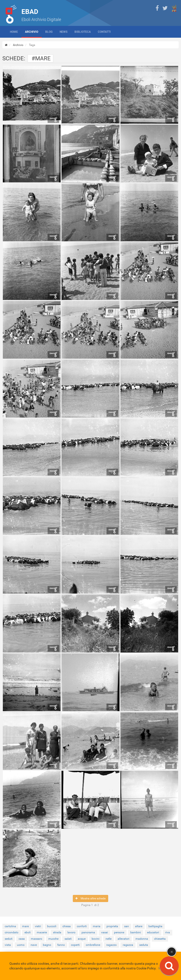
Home (14, 32)
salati (68, 939)
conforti (82, 926)
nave (34, 945)
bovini (96, 939)
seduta (144, 945)
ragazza (128, 945)
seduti (9, 939)
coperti (75, 945)
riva (168, 932)
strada (57, 932)
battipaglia (155, 926)
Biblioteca (83, 32)
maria (97, 926)
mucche (53, 939)
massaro (37, 939)
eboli (28, 932)
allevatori (123, 939)
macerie (42, 932)
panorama (88, 932)
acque (82, 939)
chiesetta (160, 939)
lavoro (71, 932)
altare (139, 926)
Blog (49, 32)
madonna (142, 939)
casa (22, 939)
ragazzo (111, 945)
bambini (136, 932)
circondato (12, 932)
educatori (153, 932)
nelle (109, 939)
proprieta (112, 926)
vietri (38, 926)
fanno (61, 945)
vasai (105, 932)
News (64, 32)
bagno (47, 945)
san (127, 926)
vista (8, 945)
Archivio (32, 32)
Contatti (104, 32)
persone (119, 932)
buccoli (52, 926)
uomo (21, 945)
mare (25, 926)
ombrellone (93, 945)
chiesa (67, 926)
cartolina (10, 926)
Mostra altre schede (90, 898)
